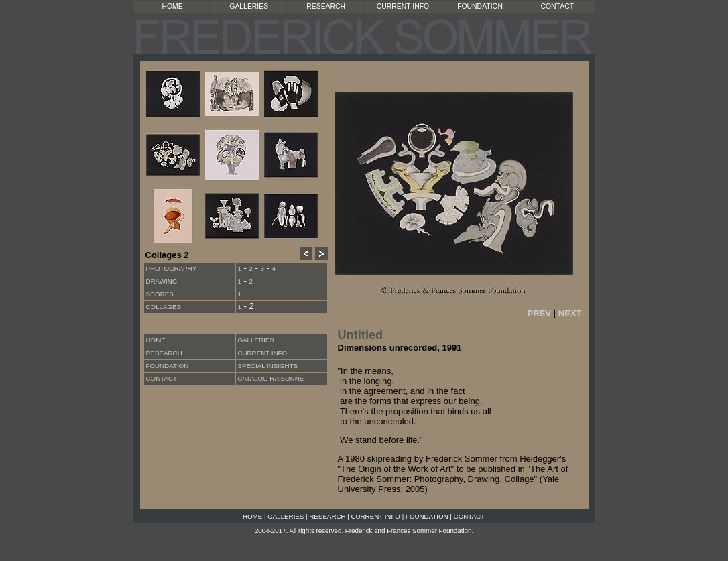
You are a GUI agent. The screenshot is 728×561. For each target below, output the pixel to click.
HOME (173, 6)
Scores (160, 294)
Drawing (162, 281)
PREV (539, 313)
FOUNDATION (480, 6)
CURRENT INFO (403, 6)
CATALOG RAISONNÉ (271, 378)
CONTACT (557, 6)
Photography (172, 268)
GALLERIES (249, 6)
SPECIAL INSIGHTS (268, 366)
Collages (164, 307)
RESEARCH (326, 6)
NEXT (570, 313)
